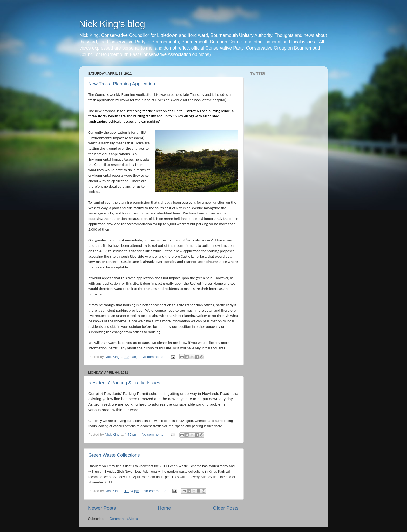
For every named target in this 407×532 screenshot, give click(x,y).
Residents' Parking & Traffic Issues (124, 383)
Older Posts (226, 508)
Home (164, 508)
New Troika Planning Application (122, 84)
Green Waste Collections (114, 455)
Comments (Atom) (124, 519)
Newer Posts (102, 508)
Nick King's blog (112, 24)
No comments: (154, 357)
